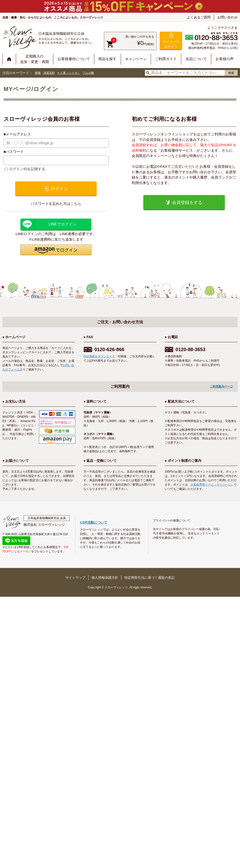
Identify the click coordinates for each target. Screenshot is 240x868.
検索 (231, 73)
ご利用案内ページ (221, 387)
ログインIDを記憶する (27, 169)
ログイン (59, 189)
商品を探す (107, 59)
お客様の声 (225, 59)
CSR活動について (94, 522)
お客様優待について (74, 59)
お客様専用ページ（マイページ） (212, 485)
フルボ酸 (88, 73)
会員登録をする (187, 203)
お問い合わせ (228, 17)
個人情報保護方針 (105, 578)
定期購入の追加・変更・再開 (35, 59)
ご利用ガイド (166, 59)
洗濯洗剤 (49, 73)
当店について (196, 59)
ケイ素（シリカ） (69, 73)
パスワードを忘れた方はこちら (56, 204)
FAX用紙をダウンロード (99, 356)
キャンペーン (136, 59)
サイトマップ (75, 578)
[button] (56, 250)
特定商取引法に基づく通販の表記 (150, 578)
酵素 (38, 73)
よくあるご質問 (199, 17)
